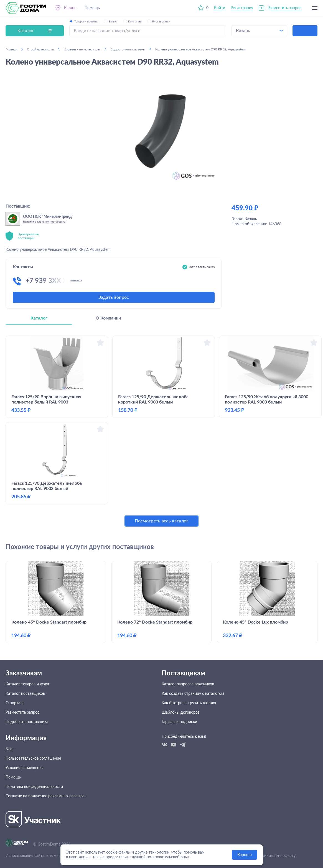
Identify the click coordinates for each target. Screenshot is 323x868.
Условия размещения (25, 768)
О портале (15, 703)
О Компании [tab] (108, 318)
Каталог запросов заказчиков (188, 684)
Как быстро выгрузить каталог (189, 703)
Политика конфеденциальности (34, 787)
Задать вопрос (114, 297)
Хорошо (245, 855)
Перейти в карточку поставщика (44, 222)
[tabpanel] (161, 431)
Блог (10, 749)
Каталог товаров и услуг (28, 684)
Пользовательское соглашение (33, 759)
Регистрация (242, 8)
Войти (220, 8)
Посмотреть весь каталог (162, 521)
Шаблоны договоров (181, 713)
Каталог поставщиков (25, 694)
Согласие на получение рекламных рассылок (46, 796)
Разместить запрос (284, 8)
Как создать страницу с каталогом (193, 694)
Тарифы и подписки (179, 722)
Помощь (92, 8)
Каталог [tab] (39, 318)
